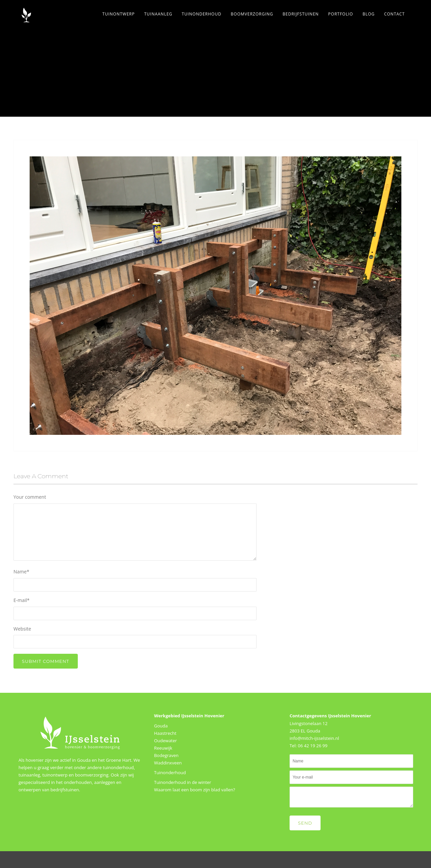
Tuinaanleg (158, 14)
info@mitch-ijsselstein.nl (314, 738)
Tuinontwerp (119, 14)
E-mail (22, 600)
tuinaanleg (29, 775)
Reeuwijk (163, 748)
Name (21, 572)
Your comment (30, 497)
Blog (369, 14)
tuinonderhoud (118, 767)
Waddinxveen (168, 763)
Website (22, 629)
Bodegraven (166, 755)
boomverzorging (92, 775)
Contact (394, 14)
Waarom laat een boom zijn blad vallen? (194, 790)
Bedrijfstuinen (301, 14)
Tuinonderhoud (202, 14)
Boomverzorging (252, 14)
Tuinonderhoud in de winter (183, 782)
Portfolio (341, 14)
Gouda (161, 726)
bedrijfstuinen (65, 790)
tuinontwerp (55, 775)
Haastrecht (165, 733)
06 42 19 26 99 (312, 746)
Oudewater (165, 741)
